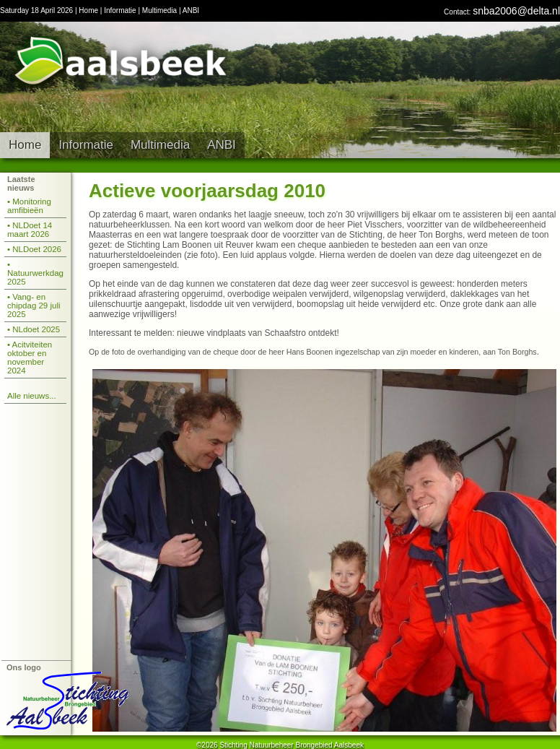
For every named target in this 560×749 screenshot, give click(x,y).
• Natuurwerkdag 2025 (35, 273)
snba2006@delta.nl (516, 11)
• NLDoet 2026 (34, 249)
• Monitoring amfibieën (29, 206)
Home (88, 10)
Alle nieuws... (32, 396)
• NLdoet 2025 (34, 329)
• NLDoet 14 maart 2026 (30, 230)
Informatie (120, 10)
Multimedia (159, 10)
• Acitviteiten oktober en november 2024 (30, 358)
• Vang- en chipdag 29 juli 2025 (34, 306)
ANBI (191, 10)
